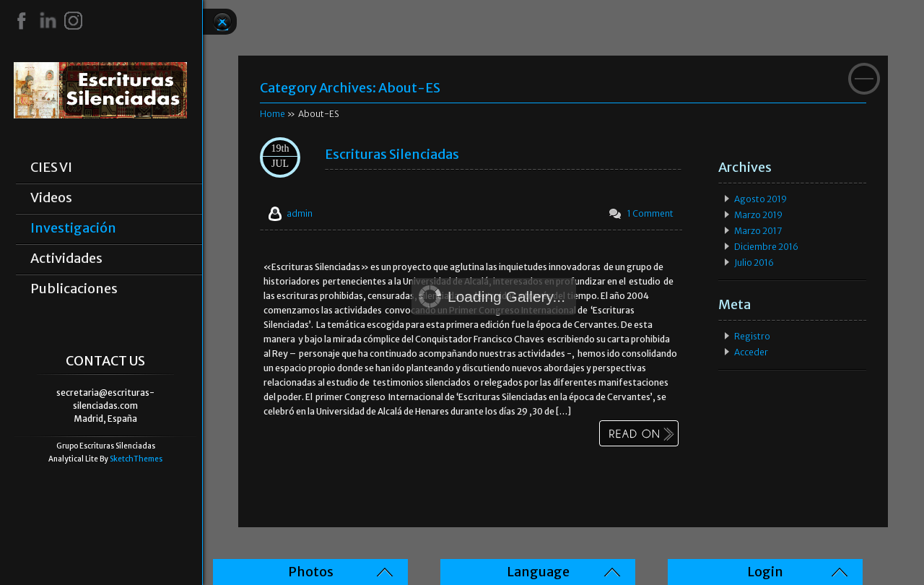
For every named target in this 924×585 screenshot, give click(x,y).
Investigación (73, 228)
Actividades (66, 259)
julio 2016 (754, 263)
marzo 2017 (758, 231)
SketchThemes (136, 459)
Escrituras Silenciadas (392, 154)
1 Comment (650, 213)
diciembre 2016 (766, 247)
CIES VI (51, 168)
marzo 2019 (758, 215)
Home (273, 114)
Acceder (751, 352)
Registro (752, 336)
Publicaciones (74, 289)
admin (300, 213)
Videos (51, 198)
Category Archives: (350, 88)
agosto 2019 (760, 199)
